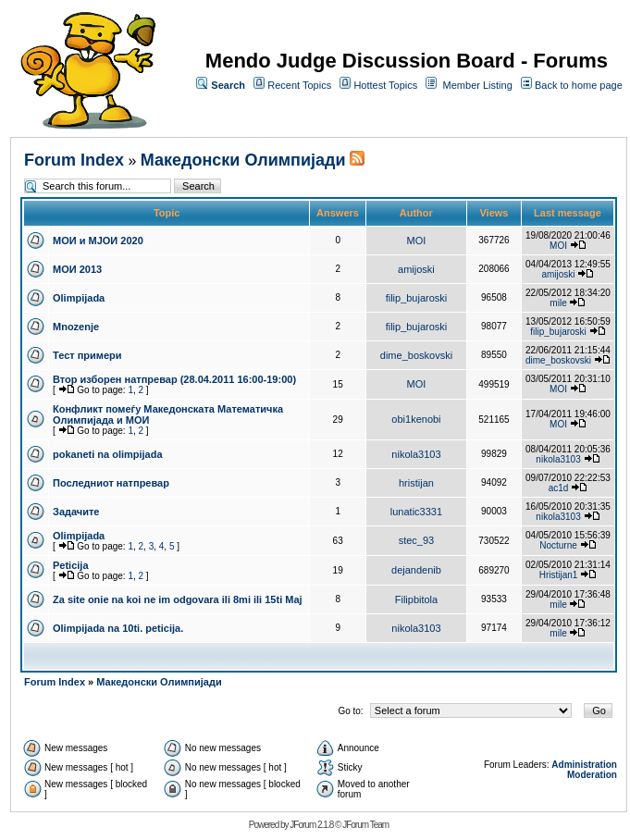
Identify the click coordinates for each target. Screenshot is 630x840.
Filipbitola (416, 599)
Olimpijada (79, 298)
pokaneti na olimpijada (108, 454)
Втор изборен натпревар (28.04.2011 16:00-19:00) (174, 379)
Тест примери (87, 355)
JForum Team (365, 825)
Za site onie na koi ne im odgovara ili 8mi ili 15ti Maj (178, 599)
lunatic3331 (416, 512)
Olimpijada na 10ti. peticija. (118, 628)
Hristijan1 (559, 575)
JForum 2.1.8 (311, 825)
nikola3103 (416, 454)
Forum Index (74, 160)
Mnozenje (76, 327)
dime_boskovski (416, 355)
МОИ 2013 (77, 269)
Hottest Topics (385, 85)
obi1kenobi (416, 419)
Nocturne (558, 545)
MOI (417, 241)
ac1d (559, 488)
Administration (584, 765)
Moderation (592, 775)
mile (558, 303)
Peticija (71, 565)
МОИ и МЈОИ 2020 (98, 241)
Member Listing (478, 85)
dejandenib (416, 570)
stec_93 (417, 540)
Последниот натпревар (111, 483)
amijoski (416, 269)
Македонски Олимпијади (243, 160)
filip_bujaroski (417, 298)
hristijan (416, 483)
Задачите (76, 512)
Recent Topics (299, 85)
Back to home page (579, 85)
